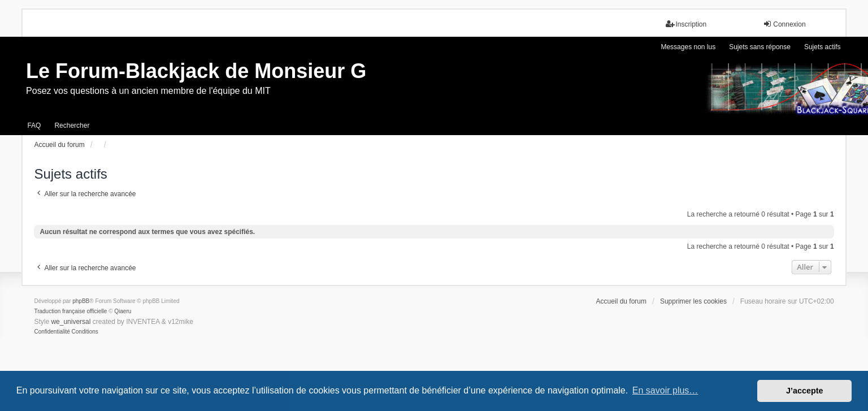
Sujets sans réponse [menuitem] (760, 47)
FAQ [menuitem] (34, 126)
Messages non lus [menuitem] (688, 47)
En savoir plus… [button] (665, 390)
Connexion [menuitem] (784, 24)
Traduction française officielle (70, 311)
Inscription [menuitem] (686, 24)
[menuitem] (52, 332)
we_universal (71, 322)
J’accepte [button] (805, 391)
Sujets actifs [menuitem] (823, 47)
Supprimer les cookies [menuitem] (693, 301)
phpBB (81, 301)
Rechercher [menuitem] (72, 126)
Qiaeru (123, 311)
